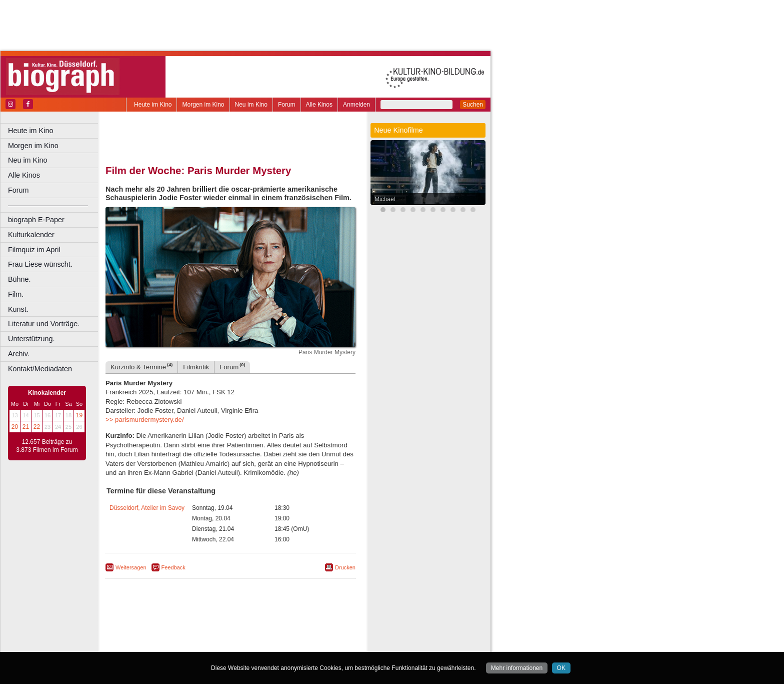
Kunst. (18, 309)
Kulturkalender (31, 235)
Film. (16, 294)
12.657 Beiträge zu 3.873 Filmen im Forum (47, 446)
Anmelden (356, 105)
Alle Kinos (319, 105)
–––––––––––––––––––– (48, 205)
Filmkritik (196, 367)
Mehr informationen (517, 668)
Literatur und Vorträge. (44, 324)
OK (561, 668)
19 (79, 415)
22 (37, 427)
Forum (287, 105)
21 (26, 427)
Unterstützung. (31, 339)
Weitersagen (131, 567)
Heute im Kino (153, 105)
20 (15, 427)
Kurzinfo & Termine (141, 367)
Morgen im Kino (203, 105)
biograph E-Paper (36, 220)
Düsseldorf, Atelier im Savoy (147, 508)
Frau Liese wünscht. (40, 264)
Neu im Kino (251, 105)
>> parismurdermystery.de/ (145, 420)
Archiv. (19, 354)
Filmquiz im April (34, 250)
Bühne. (19, 279)
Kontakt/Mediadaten (40, 369)
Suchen (473, 105)
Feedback (173, 567)
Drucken (345, 567)
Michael (385, 199)
